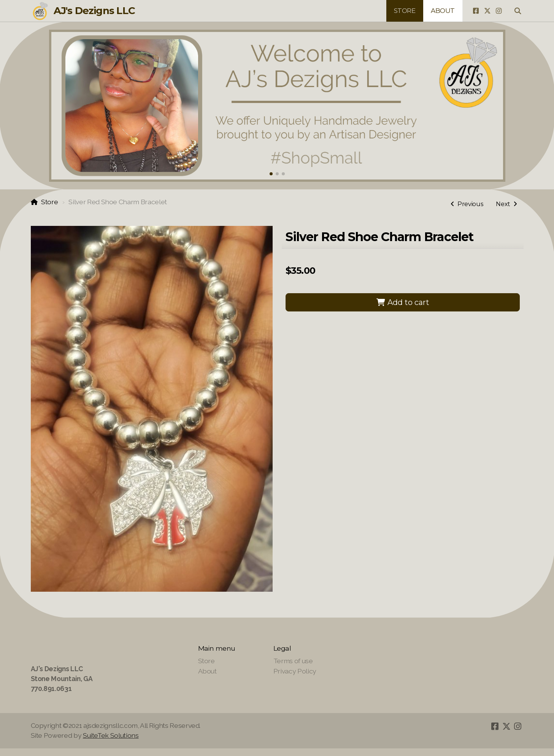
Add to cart (403, 302)
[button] (271, 174)
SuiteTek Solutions (111, 735)
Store (49, 202)
